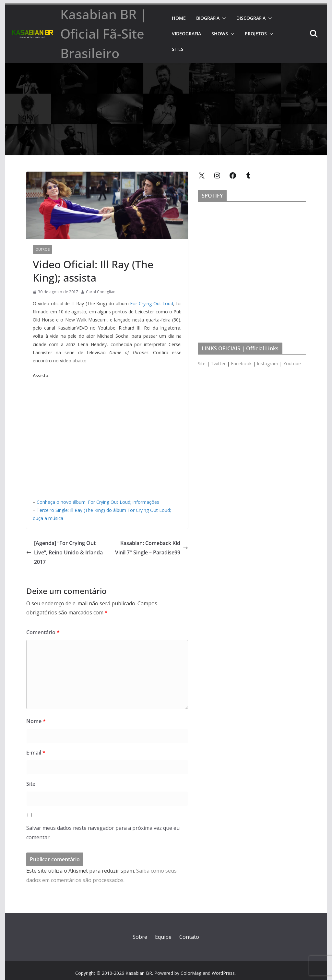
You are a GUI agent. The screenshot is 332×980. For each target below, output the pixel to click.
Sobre (140, 937)
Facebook (241, 363)
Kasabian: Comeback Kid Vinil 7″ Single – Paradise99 (152, 548)
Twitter (218, 363)
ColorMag (191, 973)
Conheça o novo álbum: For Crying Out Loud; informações (98, 502)
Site (31, 784)
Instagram (267, 363)
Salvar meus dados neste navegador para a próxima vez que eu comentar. (103, 833)
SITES (178, 49)
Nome (36, 721)
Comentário (43, 632)
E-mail (36, 753)
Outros (42, 249)
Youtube (292, 363)
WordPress (223, 973)
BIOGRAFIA (208, 18)
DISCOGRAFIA (251, 18)
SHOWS (220, 34)
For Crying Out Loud (152, 303)
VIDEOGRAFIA (186, 34)
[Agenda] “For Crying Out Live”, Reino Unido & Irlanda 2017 (65, 552)
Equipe (163, 937)
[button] (223, 18)
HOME (179, 18)
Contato (189, 937)
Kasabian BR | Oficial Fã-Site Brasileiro (104, 34)
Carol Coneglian (101, 292)
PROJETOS (256, 34)
